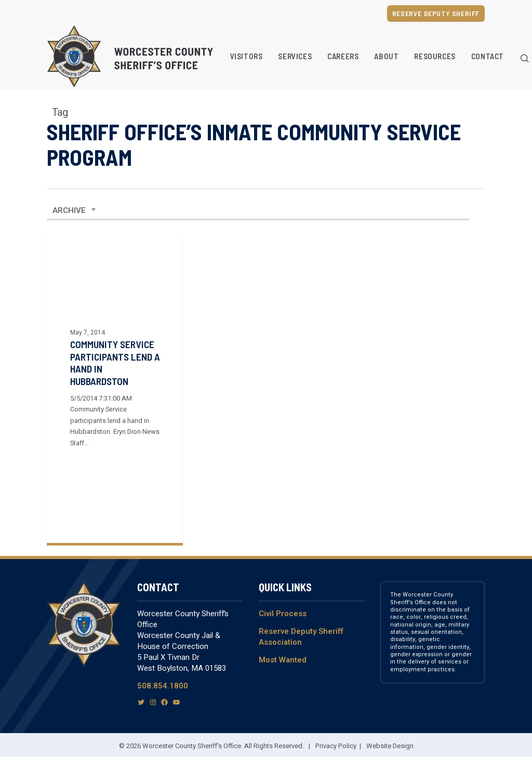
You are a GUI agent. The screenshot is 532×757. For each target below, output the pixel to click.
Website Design (390, 746)
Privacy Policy (336, 746)
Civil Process (283, 614)
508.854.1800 (163, 686)
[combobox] (74, 210)
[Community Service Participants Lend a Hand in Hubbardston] (115, 388)
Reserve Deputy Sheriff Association (301, 637)
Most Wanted (283, 660)
